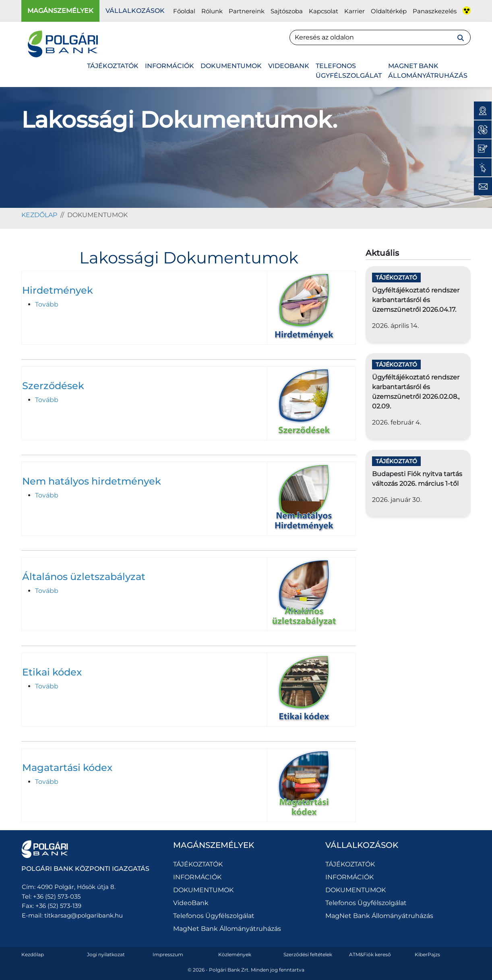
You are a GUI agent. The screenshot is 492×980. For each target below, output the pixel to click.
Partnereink (247, 11)
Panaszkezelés (435, 11)
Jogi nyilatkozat (106, 954)
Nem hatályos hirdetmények (92, 481)
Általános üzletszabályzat (84, 577)
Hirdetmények (58, 290)
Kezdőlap (33, 954)
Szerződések (53, 386)
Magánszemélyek (60, 11)
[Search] (380, 37)
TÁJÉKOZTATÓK (113, 66)
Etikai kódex (52, 672)
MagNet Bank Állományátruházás (428, 71)
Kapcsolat (324, 11)
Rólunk (212, 11)
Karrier (355, 11)
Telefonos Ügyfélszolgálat (349, 71)
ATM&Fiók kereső (370, 954)
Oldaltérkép (389, 11)
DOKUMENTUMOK (231, 66)
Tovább (47, 304)
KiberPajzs (427, 954)
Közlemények (235, 954)
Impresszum (168, 954)
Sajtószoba (287, 11)
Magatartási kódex (67, 768)
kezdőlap (39, 215)
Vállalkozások (135, 11)
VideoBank (289, 66)
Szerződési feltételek (308, 954)
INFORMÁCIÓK (170, 66)
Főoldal (184, 11)
